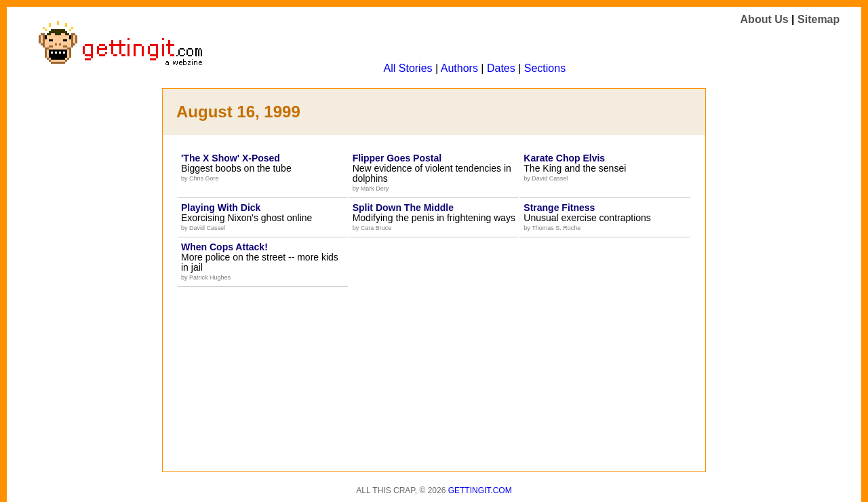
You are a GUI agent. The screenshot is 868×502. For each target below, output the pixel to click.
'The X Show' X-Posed (231, 158)
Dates (501, 68)
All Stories (408, 68)
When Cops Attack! (224, 247)
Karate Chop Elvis (564, 158)
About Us (765, 19)
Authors (459, 68)
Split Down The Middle (403, 208)
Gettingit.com (480, 490)
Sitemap (818, 19)
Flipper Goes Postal (397, 158)
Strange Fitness (559, 208)
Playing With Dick (221, 208)
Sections (545, 68)
